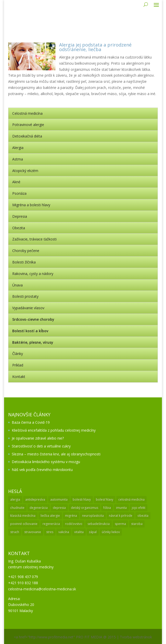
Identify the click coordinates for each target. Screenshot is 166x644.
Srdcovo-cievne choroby (33, 319)
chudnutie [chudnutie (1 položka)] (17, 508)
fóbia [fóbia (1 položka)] (107, 508)
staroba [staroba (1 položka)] (137, 524)
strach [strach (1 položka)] (15, 532)
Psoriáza (19, 193)
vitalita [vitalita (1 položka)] (79, 532)
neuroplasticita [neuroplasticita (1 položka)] (93, 516)
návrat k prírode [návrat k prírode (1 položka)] (121, 516)
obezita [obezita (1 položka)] (143, 516)
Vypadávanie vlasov (28, 308)
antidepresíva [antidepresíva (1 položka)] (35, 499)
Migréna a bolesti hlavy (31, 205)
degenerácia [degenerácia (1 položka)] (39, 508)
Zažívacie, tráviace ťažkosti (34, 239)
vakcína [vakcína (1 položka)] (64, 532)
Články (18, 354)
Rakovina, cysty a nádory (33, 274)
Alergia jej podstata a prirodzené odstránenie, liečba (95, 47)
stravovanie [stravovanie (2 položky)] (33, 532)
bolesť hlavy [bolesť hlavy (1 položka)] (105, 499)
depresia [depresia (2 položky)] (59, 508)
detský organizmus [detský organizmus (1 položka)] (85, 508)
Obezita (19, 228)
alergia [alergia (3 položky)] (15, 499)
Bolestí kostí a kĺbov (30, 331)
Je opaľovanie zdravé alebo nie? (38, 438)
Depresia (20, 216)
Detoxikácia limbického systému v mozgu (46, 462)
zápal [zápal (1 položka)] (93, 532)
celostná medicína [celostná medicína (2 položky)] (131, 499)
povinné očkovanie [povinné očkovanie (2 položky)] (24, 524)
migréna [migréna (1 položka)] (71, 516)
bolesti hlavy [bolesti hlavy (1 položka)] (82, 499)
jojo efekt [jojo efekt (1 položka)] (139, 508)
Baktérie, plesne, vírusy (33, 342)
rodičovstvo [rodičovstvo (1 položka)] (74, 524)
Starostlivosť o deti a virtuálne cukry (41, 446)
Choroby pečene (26, 251)
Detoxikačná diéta (27, 136)
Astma (18, 159)
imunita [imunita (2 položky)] (121, 508)
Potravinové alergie (28, 125)
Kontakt (19, 377)
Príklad (18, 365)
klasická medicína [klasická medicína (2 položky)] (23, 516)
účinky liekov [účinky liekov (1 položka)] (111, 532)
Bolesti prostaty (25, 296)
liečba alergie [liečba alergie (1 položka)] (50, 516)
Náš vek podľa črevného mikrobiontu (42, 470)
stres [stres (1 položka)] (50, 532)
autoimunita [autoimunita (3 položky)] (59, 499)
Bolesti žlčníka (24, 262)
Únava (17, 285)
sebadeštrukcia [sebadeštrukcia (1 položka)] (99, 524)
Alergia (18, 148)
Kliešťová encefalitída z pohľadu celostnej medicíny (54, 430)
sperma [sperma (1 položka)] (120, 524)
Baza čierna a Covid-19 (31, 422)
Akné (16, 182)
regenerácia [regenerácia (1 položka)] (51, 524)
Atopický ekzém (25, 171)
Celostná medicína (27, 113)
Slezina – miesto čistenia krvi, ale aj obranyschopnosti (56, 454)
